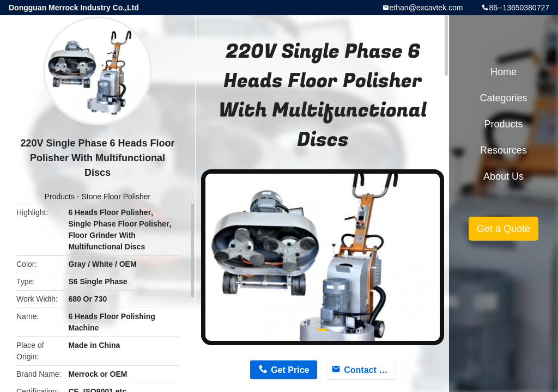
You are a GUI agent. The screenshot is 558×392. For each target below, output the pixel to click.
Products (60, 197)
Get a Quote (504, 229)
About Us (504, 176)
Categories (503, 98)
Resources (504, 150)
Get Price (290, 370)
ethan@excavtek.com (426, 8)
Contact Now (369, 370)
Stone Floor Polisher (116, 197)
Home (504, 72)
